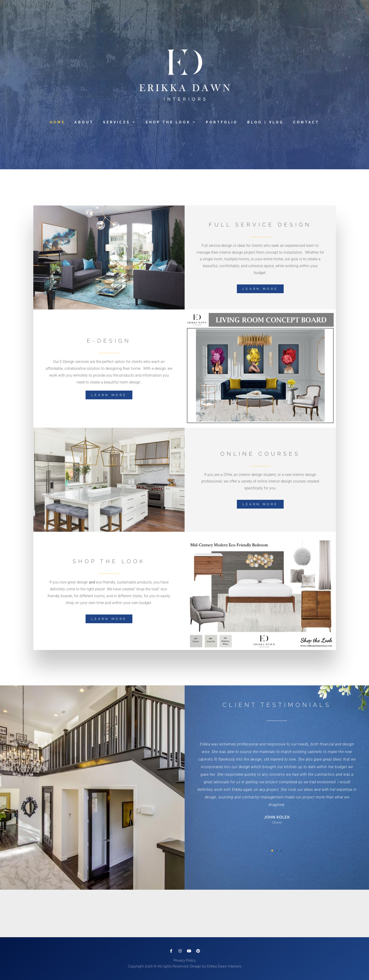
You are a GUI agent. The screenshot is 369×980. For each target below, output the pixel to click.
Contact (306, 122)
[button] (272, 851)
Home (57, 122)
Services (120, 122)
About (84, 122)
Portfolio (222, 122)
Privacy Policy (185, 960)
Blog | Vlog (265, 122)
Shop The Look (171, 122)
